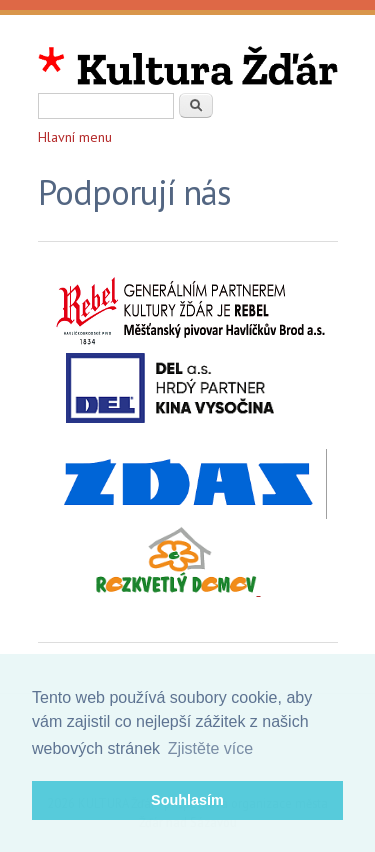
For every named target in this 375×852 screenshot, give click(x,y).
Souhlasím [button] (187, 800)
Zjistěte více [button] (210, 748)
